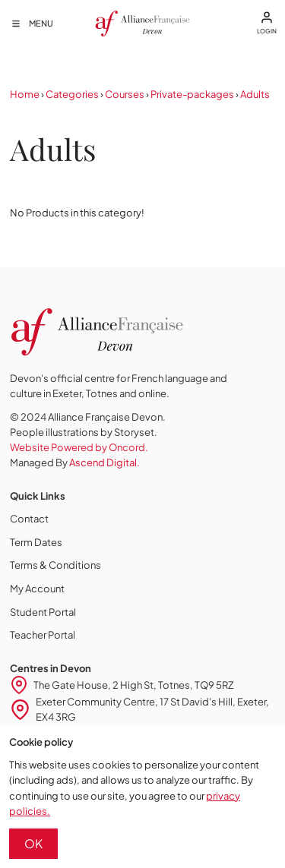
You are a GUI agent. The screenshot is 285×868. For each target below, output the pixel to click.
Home (25, 94)
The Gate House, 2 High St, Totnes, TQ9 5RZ (134, 685)
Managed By (75, 462)
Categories (72, 94)
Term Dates (36, 542)
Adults (255, 94)
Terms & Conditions (55, 565)
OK (33, 843)
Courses (125, 94)
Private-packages (192, 94)
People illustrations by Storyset (82, 432)
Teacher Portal (43, 635)
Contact (29, 519)
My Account (37, 589)
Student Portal (43, 612)
